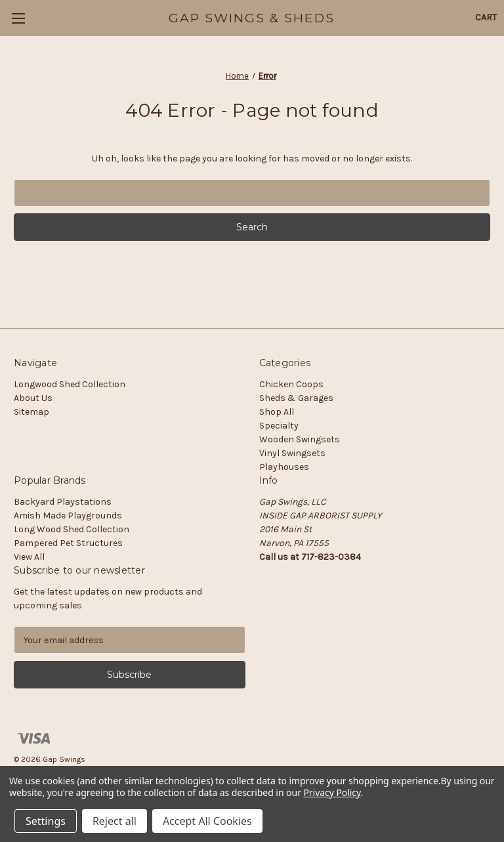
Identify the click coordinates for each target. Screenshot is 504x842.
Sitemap (31, 412)
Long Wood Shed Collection (72, 529)
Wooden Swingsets (300, 439)
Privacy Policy (332, 792)
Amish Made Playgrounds (68, 516)
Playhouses (284, 467)
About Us (33, 398)
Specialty (279, 426)
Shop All (277, 412)
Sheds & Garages (296, 398)
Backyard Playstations (63, 502)
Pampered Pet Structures (68, 543)
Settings (46, 821)
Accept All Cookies (207, 821)
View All (29, 557)
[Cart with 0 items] (486, 17)
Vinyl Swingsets (292, 453)
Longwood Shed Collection (70, 384)
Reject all (115, 821)
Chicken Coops (291, 384)
